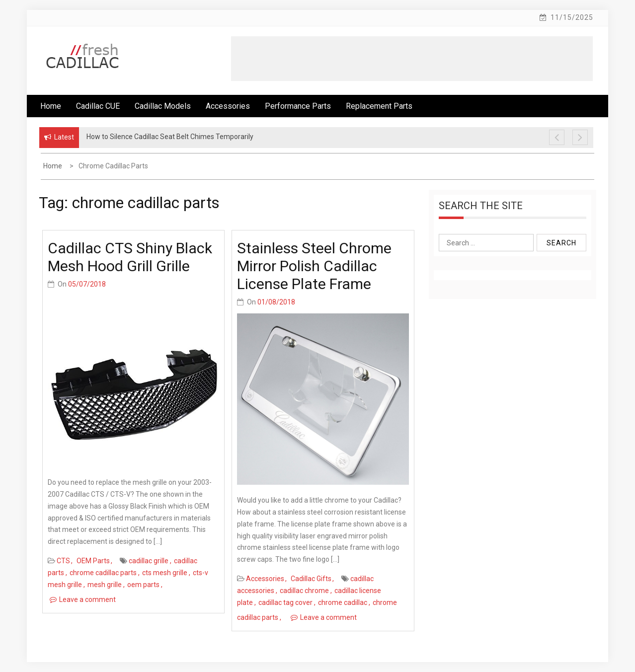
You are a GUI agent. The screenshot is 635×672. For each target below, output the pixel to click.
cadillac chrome (304, 591)
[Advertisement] (412, 59)
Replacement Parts (379, 106)
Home (51, 106)
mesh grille (105, 585)
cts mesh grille (165, 573)
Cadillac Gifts (311, 579)
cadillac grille (149, 561)
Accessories (228, 106)
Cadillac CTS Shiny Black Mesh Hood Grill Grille (130, 257)
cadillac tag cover (285, 602)
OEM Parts (93, 561)
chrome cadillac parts (103, 573)
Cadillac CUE (98, 106)
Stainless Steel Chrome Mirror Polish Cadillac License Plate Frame (314, 266)
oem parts (143, 585)
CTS (63, 561)
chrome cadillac (343, 602)
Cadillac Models (163, 106)
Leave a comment (87, 599)
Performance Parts (298, 106)
